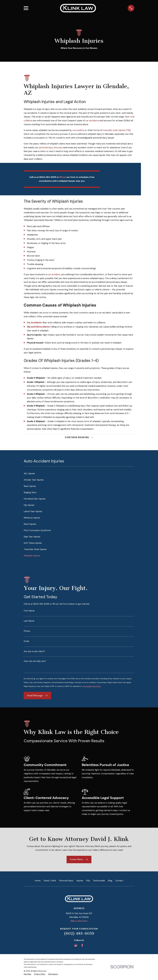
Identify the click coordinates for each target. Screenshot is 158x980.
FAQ (88, 881)
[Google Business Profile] (76, 946)
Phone (27, 632)
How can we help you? (35, 662)
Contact (119, 881)
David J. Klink (50, 881)
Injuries (80, 881)
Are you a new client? (34, 652)
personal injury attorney (51, 148)
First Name (29, 611)
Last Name (29, 621)
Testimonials (99, 881)
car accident (54, 274)
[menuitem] (79, 474)
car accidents (92, 121)
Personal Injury (66, 881)
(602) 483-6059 (79, 934)
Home (38, 881)
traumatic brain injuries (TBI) (117, 130)
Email (26, 642)
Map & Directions (79, 921)
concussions (78, 130)
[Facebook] (82, 946)
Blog (110, 881)
